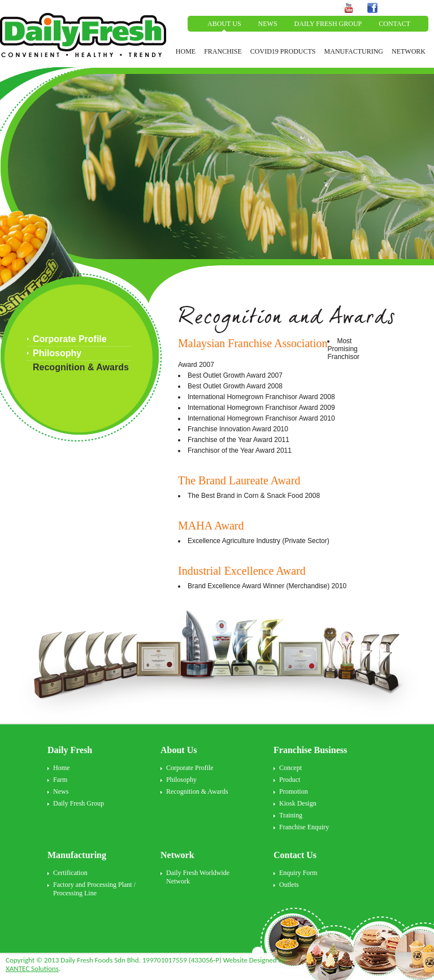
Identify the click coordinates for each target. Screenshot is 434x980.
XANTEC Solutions (32, 968)
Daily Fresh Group (79, 803)
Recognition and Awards (287, 320)
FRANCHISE (223, 51)
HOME (186, 51)
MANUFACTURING (354, 51)
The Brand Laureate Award (239, 480)
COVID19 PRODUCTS (283, 51)
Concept (290, 768)
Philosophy (57, 353)
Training (291, 815)
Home (61, 768)
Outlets (289, 885)
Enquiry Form (298, 873)
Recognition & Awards (81, 367)
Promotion (294, 791)
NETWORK (409, 51)
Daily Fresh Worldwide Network (198, 877)
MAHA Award (211, 526)
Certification (70, 873)
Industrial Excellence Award (242, 571)
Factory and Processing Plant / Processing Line (94, 889)
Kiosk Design (298, 803)
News (61, 791)
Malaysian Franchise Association (253, 343)
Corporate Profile (70, 339)
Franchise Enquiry (304, 827)
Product (290, 780)
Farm (60, 780)
